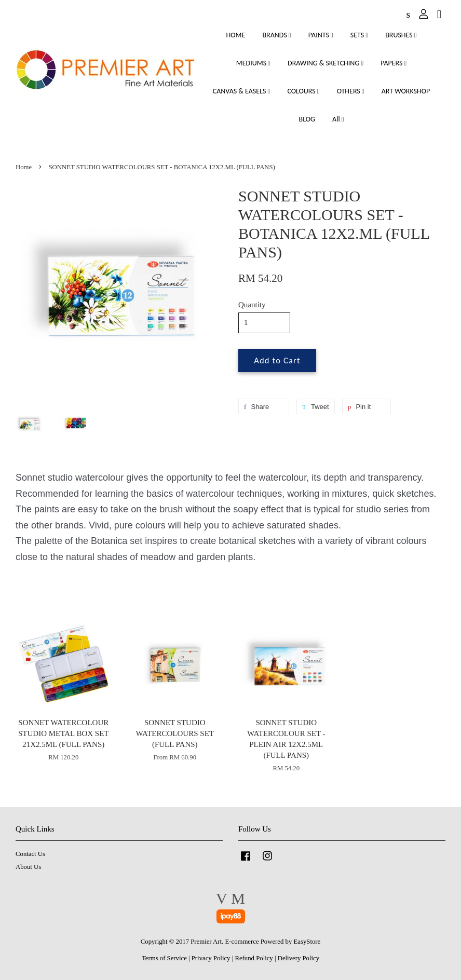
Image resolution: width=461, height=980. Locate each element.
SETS (359, 35)
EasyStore (307, 942)
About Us (28, 867)
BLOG (307, 119)
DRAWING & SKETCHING (326, 63)
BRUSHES (401, 35)
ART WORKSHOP (406, 91)
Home (24, 167)
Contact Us (30, 854)
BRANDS (276, 35)
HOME (235, 35)
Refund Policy (254, 958)
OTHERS (351, 91)
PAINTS (321, 35)
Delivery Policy (299, 958)
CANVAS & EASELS (241, 91)
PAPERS (394, 63)
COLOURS (303, 91)
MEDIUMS (253, 63)
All (338, 119)
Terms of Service (164, 958)
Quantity (252, 305)
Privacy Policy (211, 958)
